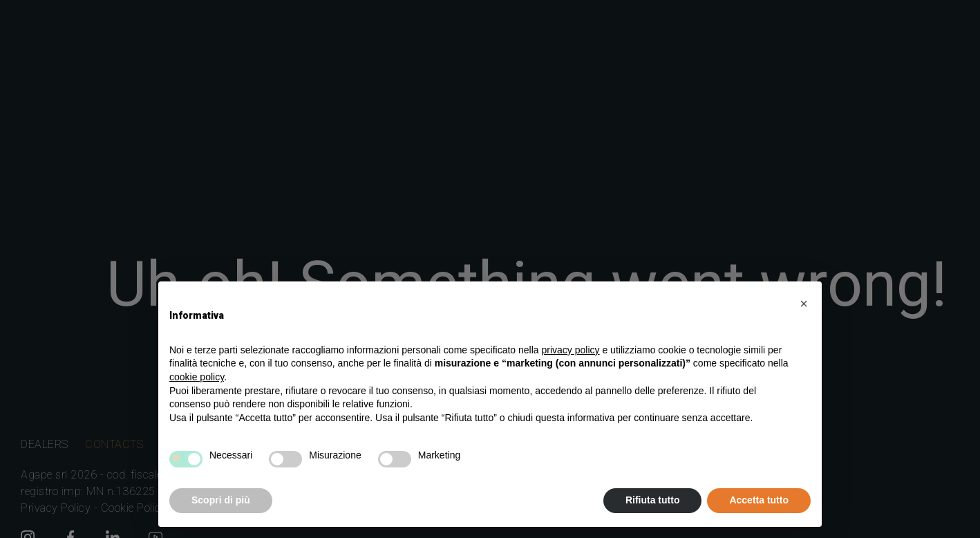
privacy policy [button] (571, 350)
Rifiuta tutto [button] (653, 500)
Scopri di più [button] (221, 500)
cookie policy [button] (197, 377)
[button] (804, 304)
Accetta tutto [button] (759, 500)
